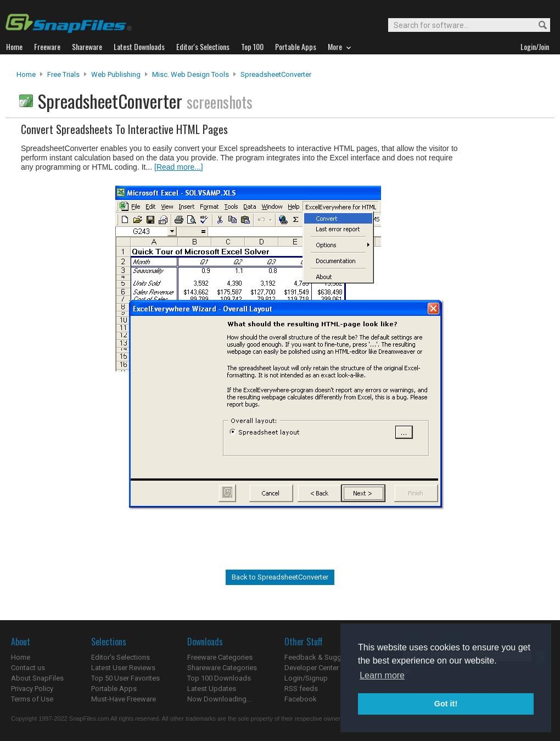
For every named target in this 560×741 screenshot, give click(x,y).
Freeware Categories (220, 657)
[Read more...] (179, 167)
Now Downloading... (219, 699)
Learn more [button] (382, 675)
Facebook (301, 699)
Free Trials (63, 74)
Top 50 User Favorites (125, 678)
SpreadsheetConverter (276, 74)
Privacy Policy (32, 689)
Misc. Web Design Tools (191, 74)
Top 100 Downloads (219, 678)
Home (26, 74)
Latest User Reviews (123, 668)
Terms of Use (32, 699)
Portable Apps (114, 689)
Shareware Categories (222, 668)
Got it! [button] (446, 704)
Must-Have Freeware (124, 699)
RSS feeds (301, 689)
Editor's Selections (121, 657)
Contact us (28, 668)
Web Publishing (116, 74)
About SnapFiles (37, 678)
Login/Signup (306, 678)
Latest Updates (212, 689)
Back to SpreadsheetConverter (280, 577)
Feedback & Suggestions (325, 657)
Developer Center (312, 668)
